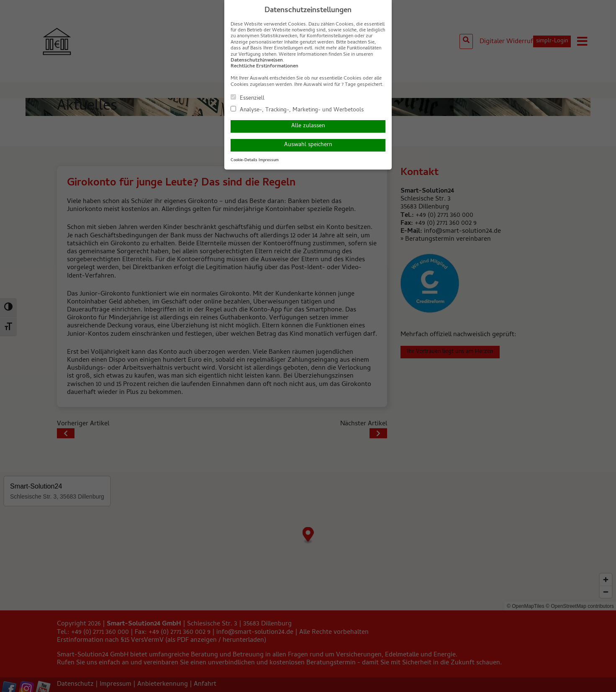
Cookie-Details (244, 160)
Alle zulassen (308, 126)
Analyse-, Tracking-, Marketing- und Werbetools (297, 110)
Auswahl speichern (308, 145)
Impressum (269, 160)
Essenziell (248, 98)
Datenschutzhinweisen (257, 61)
